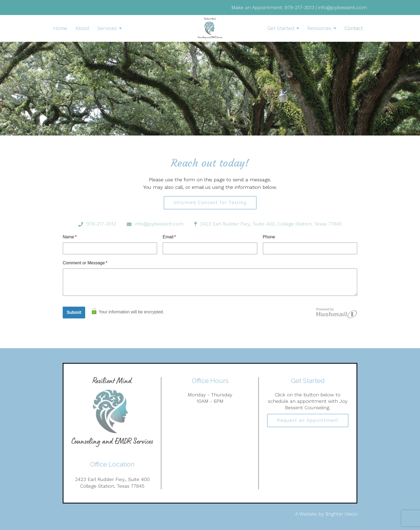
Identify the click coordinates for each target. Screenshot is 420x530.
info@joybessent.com (342, 7)
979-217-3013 (299, 7)
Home (60, 28)
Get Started (281, 28)
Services (107, 28)
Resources (319, 28)
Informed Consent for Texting (210, 203)
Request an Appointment (308, 420)
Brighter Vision (341, 514)
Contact (354, 28)
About (82, 28)
